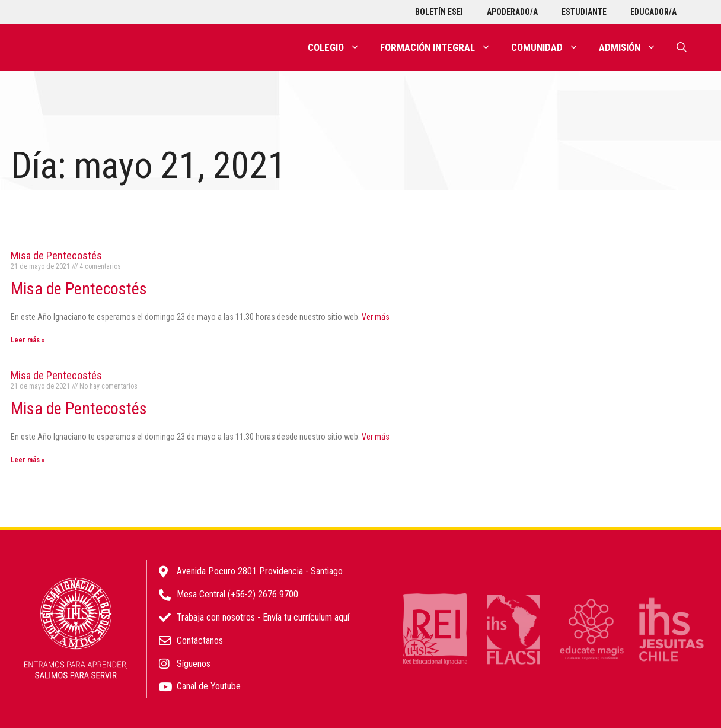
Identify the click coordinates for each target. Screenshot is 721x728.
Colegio (339, 47)
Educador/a (653, 12)
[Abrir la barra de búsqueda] (682, 47)
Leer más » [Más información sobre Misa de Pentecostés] (28, 340)
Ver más (376, 317)
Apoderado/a (512, 12)
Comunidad (550, 47)
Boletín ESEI (439, 12)
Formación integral (441, 47)
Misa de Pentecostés (56, 255)
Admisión (633, 47)
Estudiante (584, 12)
